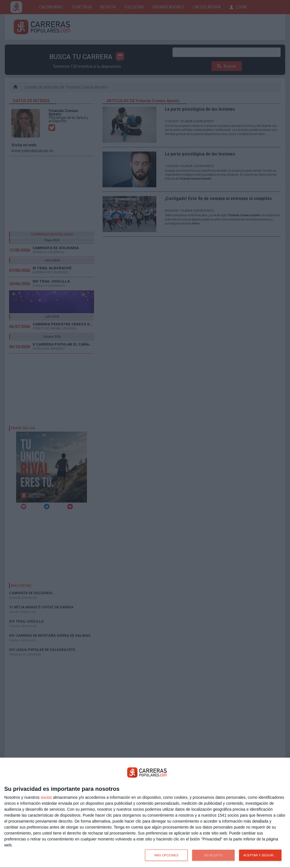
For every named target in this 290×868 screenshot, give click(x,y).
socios (46, 797)
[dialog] (145, 813)
